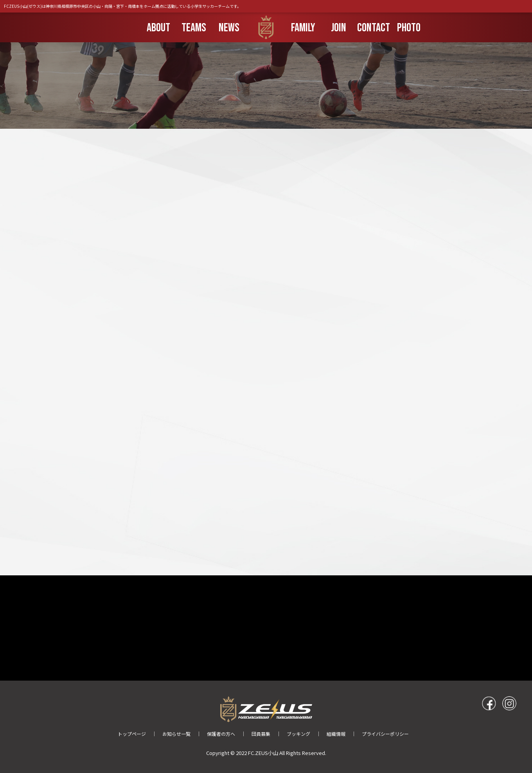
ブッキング (298, 734)
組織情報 (336, 734)
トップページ (132, 734)
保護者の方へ (221, 734)
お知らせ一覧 (176, 734)
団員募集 (261, 734)
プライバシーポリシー (385, 734)
